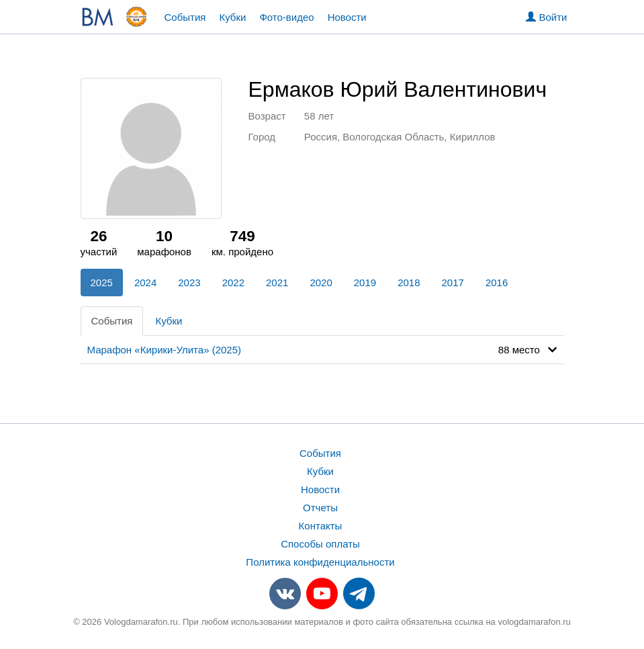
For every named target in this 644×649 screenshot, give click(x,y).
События (185, 17)
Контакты (321, 526)
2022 (233, 283)
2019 (365, 283)
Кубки (232, 17)
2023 (189, 283)
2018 (409, 283)
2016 (497, 283)
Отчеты (320, 508)
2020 (321, 283)
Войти (546, 17)
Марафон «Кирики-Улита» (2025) (165, 350)
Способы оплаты (320, 544)
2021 (277, 283)
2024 (145, 283)
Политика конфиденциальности (320, 562)
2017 (453, 283)
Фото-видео (286, 17)
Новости (347, 17)
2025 (102, 283)
